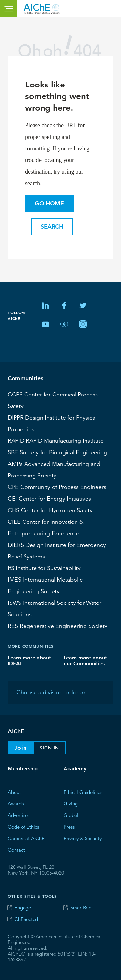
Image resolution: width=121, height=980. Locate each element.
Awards (16, 803)
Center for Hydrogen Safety (50, 510)
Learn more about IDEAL (29, 660)
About (14, 792)
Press (69, 826)
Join (20, 748)
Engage (23, 907)
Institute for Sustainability (44, 568)
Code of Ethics (23, 826)
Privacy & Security (83, 838)
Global (71, 815)
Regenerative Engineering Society (58, 626)
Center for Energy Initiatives (49, 498)
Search (52, 227)
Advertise (18, 815)
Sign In (49, 748)
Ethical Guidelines (83, 792)
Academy (75, 769)
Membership (23, 769)
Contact (16, 850)
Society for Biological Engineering (57, 452)
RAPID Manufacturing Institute (56, 440)
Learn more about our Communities (85, 660)
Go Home (49, 203)
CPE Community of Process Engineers (57, 487)
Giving (71, 803)
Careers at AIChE (26, 838)
